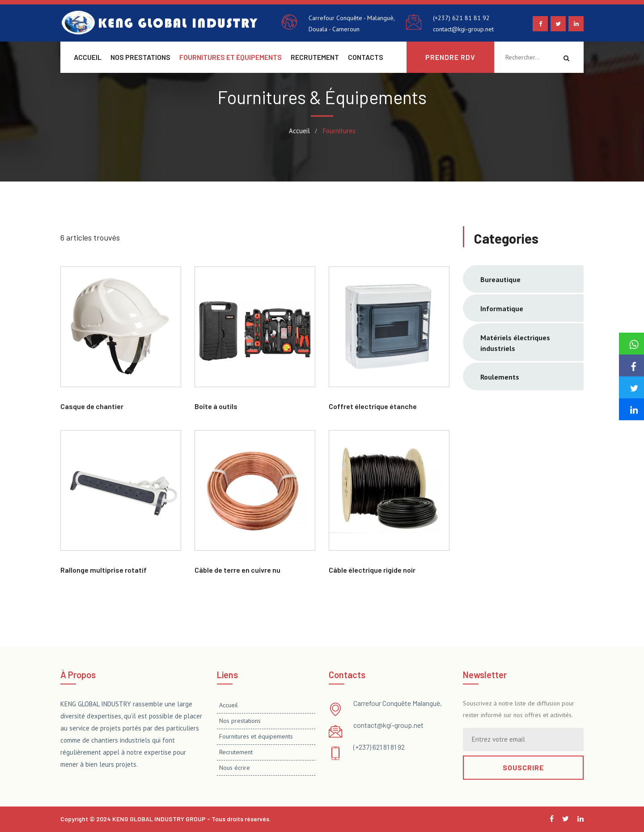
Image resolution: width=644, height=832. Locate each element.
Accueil (88, 57)
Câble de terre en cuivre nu (237, 570)
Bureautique (500, 279)
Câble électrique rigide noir (372, 570)
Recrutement (315, 57)
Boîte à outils (216, 406)
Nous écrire (235, 768)
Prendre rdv (450, 57)
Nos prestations (140, 57)
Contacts (366, 57)
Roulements (500, 377)
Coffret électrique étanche (373, 406)
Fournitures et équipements (231, 57)
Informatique (502, 308)
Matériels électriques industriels (515, 343)
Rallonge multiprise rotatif (104, 570)
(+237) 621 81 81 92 (461, 18)
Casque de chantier (92, 406)
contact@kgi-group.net (463, 29)
